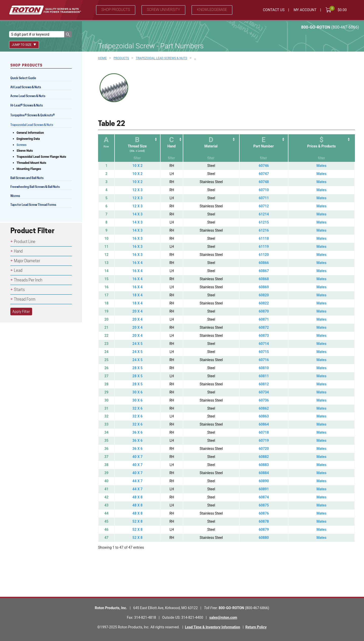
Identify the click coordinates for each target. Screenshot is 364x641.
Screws (22, 145)
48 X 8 (138, 497)
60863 (264, 416)
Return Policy (256, 627)
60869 (264, 287)
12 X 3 (138, 190)
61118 (264, 238)
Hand (18, 251)
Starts (19, 290)
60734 (264, 392)
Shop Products (116, 10)
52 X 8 (138, 521)
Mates (321, 166)
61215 (264, 222)
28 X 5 (138, 368)
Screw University (163, 10)
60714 (264, 344)
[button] (68, 34)
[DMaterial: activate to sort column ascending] (211, 148)
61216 (264, 230)
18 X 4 (138, 295)
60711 (264, 198)
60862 (264, 408)
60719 (264, 440)
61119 (264, 247)
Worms (15, 196)
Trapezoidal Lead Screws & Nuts (32, 125)
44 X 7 (138, 481)
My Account (305, 10)
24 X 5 (138, 344)
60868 (264, 279)
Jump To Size (24, 45)
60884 (264, 473)
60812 (264, 384)
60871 (264, 319)
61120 (264, 255)
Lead (18, 270)
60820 (264, 295)
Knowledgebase (212, 10)
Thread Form (25, 299)
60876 (264, 513)
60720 (264, 449)
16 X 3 (138, 238)
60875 (264, 505)
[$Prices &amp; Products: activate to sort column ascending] (321, 148)
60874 (264, 497)
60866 (264, 263)
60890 (264, 481)
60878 (264, 521)
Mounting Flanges (29, 169)
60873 (264, 336)
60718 (264, 432)
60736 (264, 400)
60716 (264, 360)
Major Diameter (27, 261)
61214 (264, 214)
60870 (264, 311)
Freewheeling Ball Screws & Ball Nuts (35, 187)
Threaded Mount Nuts (32, 163)
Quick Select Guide (23, 78)
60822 (264, 303)
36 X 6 (138, 432)
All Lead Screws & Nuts (26, 87)
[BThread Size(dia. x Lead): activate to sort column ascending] (137, 148)
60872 (264, 327)
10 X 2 (138, 166)
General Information (30, 133)
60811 (264, 376)
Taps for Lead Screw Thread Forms (33, 205)
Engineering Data (28, 139)
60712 (264, 206)
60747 (264, 174)
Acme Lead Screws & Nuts (28, 96)
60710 (264, 190)
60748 (264, 182)
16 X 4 (138, 263)
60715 (264, 352)
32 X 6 (138, 408)
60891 (264, 489)
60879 (264, 529)
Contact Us (274, 10)
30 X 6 (138, 392)
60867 (264, 271)
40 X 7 (138, 457)
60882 (264, 457)
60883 (264, 465)
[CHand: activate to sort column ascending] (171, 148)
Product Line (25, 242)
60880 (264, 538)
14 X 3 (138, 214)
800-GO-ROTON (330, 27)
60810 (264, 368)
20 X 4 (138, 311)
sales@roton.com (223, 617)
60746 (264, 166)
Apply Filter (21, 312)
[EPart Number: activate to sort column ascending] (264, 148)
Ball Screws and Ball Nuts (27, 178)
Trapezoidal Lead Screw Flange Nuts (41, 157)
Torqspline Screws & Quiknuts (33, 116)
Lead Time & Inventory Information (213, 627)
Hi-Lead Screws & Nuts (27, 106)
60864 (264, 424)
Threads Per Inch (28, 280)
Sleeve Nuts (25, 151)
